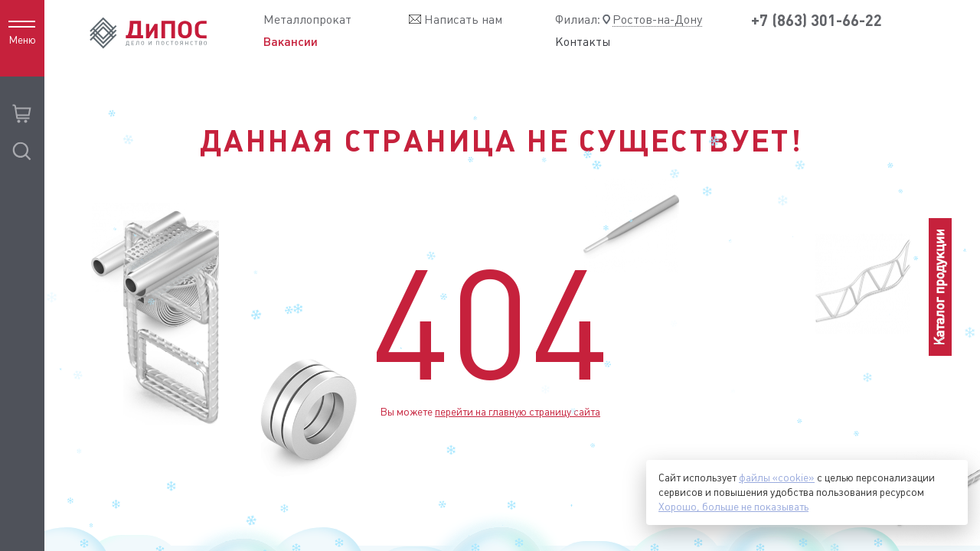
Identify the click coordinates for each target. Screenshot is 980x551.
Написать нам (463, 20)
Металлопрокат (307, 20)
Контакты (583, 42)
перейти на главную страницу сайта (518, 412)
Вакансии (291, 41)
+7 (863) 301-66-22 (817, 20)
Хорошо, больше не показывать (733, 507)
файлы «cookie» (777, 478)
